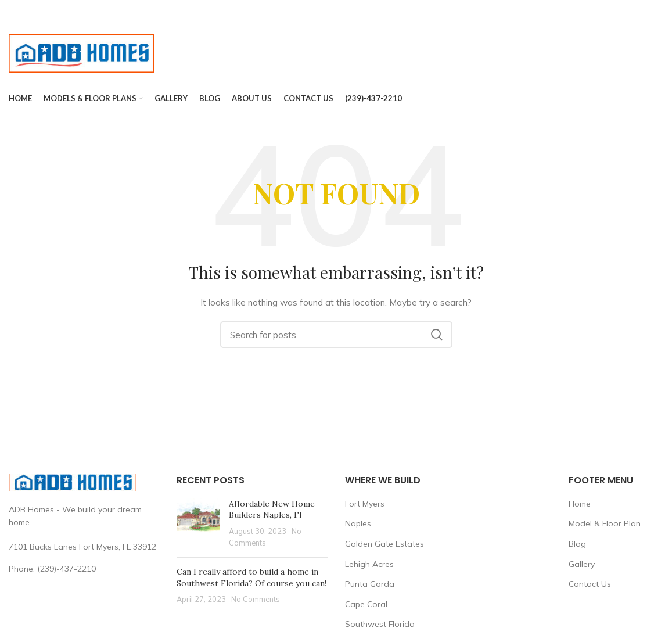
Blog (577, 544)
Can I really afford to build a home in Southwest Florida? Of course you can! (251, 577)
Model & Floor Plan (605, 523)
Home (580, 504)
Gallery (582, 564)
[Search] (336, 335)
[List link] (84, 569)
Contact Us (590, 584)
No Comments (256, 599)
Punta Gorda (370, 584)
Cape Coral (366, 604)
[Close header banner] (657, 12)
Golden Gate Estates (384, 544)
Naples (358, 523)
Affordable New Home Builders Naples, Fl (272, 509)
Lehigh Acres (369, 564)
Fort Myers (365, 504)
